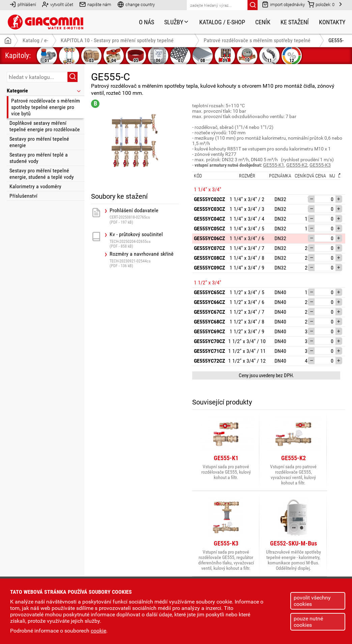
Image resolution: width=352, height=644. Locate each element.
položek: (321, 4)
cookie (98, 631)
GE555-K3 (320, 165)
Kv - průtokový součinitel (144, 240)
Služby (177, 22)
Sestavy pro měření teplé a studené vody (39, 158)
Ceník (263, 22)
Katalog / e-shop (222, 22)
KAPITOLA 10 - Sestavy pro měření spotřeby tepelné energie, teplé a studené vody (117, 42)
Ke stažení (295, 22)
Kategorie (44, 91)
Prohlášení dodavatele (144, 216)
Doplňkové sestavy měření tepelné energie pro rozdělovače (45, 126)
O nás (146, 22)
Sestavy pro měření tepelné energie (39, 142)
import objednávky (283, 4)
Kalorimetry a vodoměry (35, 186)
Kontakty (332, 22)
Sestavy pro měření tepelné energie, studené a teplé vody (42, 174)
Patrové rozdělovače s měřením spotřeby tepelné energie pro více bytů (46, 107)
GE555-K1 (274, 165)
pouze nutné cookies (308, 622)
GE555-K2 (297, 165)
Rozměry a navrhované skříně (144, 260)
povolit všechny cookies (312, 601)
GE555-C (336, 42)
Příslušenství (23, 196)
